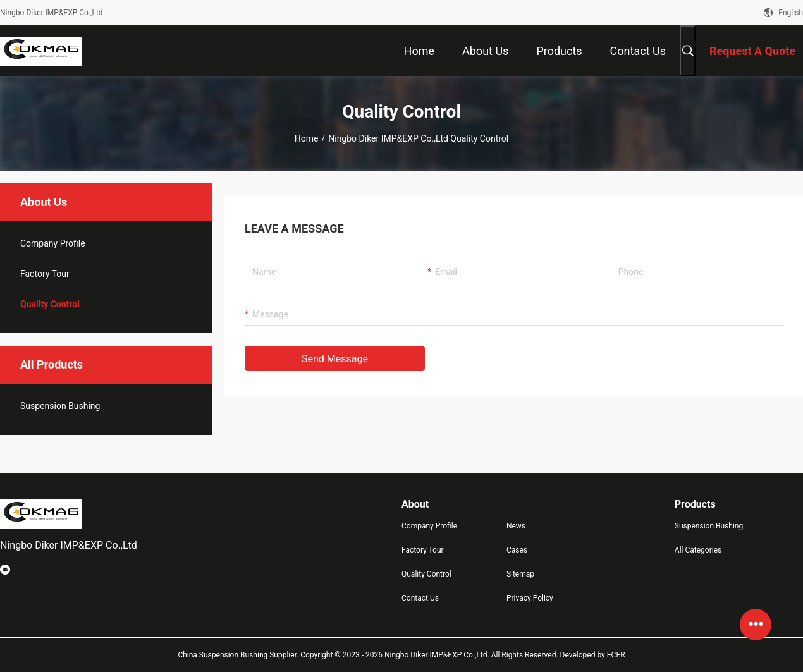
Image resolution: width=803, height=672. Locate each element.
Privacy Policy (530, 598)
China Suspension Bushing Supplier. (239, 655)
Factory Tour (45, 274)
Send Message (335, 359)
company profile (53, 243)
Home (307, 138)
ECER (616, 655)
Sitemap (520, 574)
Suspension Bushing (60, 406)
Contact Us (420, 598)
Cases (517, 550)
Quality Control (50, 304)
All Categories (698, 550)
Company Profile (429, 526)
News (516, 526)
